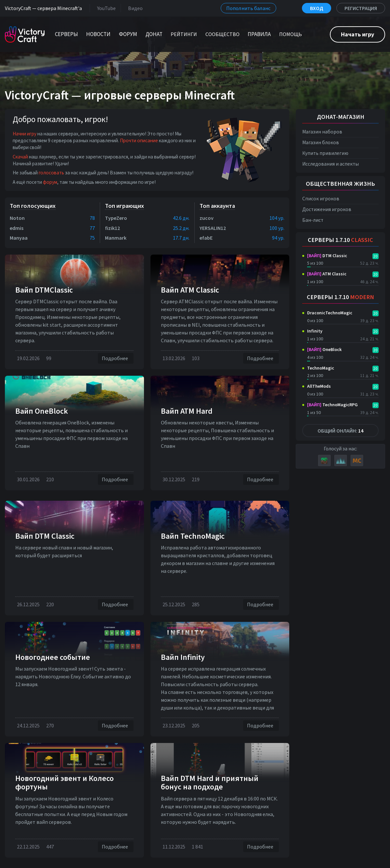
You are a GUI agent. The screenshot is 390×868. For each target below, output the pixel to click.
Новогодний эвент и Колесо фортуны (65, 782)
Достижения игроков (327, 209)
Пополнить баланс (248, 8)
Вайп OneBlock (42, 411)
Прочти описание (139, 140)
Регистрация (361, 8)
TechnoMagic (321, 368)
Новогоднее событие (53, 657)
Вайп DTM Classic (45, 536)
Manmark (116, 238)
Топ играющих (124, 206)
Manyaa (19, 238)
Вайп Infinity (183, 657)
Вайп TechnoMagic (193, 536)
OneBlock (324, 349)
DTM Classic (327, 256)
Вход (317, 8)
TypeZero (116, 218)
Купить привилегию (325, 153)
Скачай (20, 157)
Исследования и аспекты (331, 164)
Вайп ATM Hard (187, 411)
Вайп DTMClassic (44, 290)
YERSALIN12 (213, 228)
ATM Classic (327, 274)
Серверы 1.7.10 (340, 240)
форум (50, 182)
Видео (134, 8)
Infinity (315, 331)
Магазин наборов (322, 132)
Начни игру (25, 134)
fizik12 (112, 228)
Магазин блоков (321, 142)
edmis (17, 228)
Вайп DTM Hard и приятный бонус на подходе (210, 782)
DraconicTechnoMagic (330, 313)
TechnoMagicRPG (332, 405)
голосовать (51, 173)
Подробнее (116, 358)
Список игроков (321, 199)
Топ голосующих (33, 206)
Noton (17, 218)
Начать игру (357, 34)
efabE (206, 238)
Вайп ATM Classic (190, 290)
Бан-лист (313, 220)
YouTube (105, 8)
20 (375, 256)
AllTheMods (319, 386)
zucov (207, 218)
